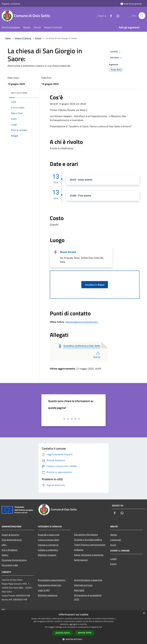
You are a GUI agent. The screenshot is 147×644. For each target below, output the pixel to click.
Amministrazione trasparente (88, 580)
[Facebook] (110, 16)
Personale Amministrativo (14, 560)
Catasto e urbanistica (48, 550)
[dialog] (73, 627)
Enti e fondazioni (10, 550)
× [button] (144, 613)
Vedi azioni (116, 58)
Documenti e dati (10, 565)
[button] (73, 639)
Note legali (79, 590)
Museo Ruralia (68, 252)
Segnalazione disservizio (49, 585)
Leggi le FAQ (44, 590)
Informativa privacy (83, 585)
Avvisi (113, 545)
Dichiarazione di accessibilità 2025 (88, 597)
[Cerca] (142, 16)
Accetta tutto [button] (63, 633)
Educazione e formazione (86, 535)
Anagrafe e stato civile (49, 535)
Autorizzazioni (81, 560)
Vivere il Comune (23, 38)
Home (8, 38)
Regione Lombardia (11, 4)
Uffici (4, 545)
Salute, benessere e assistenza (89, 555)
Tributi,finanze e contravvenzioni (90, 545)
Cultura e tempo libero (49, 540)
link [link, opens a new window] (101, 627)
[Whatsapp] (117, 16)
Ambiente (79, 550)
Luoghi (113, 559)
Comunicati (116, 540)
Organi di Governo (10, 535)
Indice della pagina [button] (19, 93)
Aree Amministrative (12, 540)
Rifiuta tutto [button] (85, 633)
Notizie (114, 535)
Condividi (116, 52)
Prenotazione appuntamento (52, 580)
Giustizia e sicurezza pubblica (88, 540)
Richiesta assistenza (48, 595)
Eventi (38, 38)
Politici (5, 555)
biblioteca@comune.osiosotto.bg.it (82, 322)
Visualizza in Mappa (95, 285)
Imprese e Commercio (48, 545)
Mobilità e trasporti (47, 555)
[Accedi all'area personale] (131, 4)
